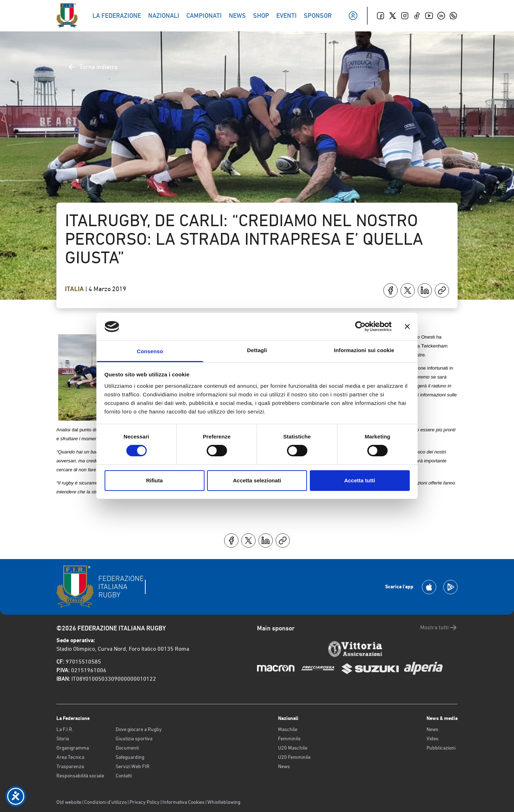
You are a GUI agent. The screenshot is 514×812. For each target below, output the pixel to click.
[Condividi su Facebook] (390, 290)
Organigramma (73, 748)
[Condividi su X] (408, 290)
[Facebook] (381, 16)
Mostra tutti (439, 628)
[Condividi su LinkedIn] (425, 290)
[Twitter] (393, 16)
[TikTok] (417, 16)
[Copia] (442, 290)
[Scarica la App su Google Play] (450, 587)
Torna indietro (93, 67)
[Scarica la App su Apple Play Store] (429, 587)
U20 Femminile (294, 757)
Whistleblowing (224, 802)
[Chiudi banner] (407, 326)
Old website (69, 802)
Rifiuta (154, 480)
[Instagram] (405, 16)
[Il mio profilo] (353, 16)
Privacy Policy (145, 802)
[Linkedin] (441, 16)
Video (432, 739)
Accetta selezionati (257, 480)
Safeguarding (130, 757)
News (284, 766)
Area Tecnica (70, 757)
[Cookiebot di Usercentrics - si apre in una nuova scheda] (360, 326)
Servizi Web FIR (133, 766)
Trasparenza (70, 766)
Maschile (288, 729)
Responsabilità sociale (80, 776)
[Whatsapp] (453, 16)
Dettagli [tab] (257, 350)
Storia (63, 739)
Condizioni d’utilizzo (105, 802)
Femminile (289, 739)
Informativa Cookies (183, 802)
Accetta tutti (360, 480)
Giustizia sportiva (134, 739)
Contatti (124, 776)
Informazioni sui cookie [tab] (364, 350)
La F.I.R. (65, 729)
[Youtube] (429, 16)
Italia (75, 289)
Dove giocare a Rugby (139, 729)
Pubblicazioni (441, 748)
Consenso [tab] (150, 351)
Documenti (127, 748)
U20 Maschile (293, 748)
